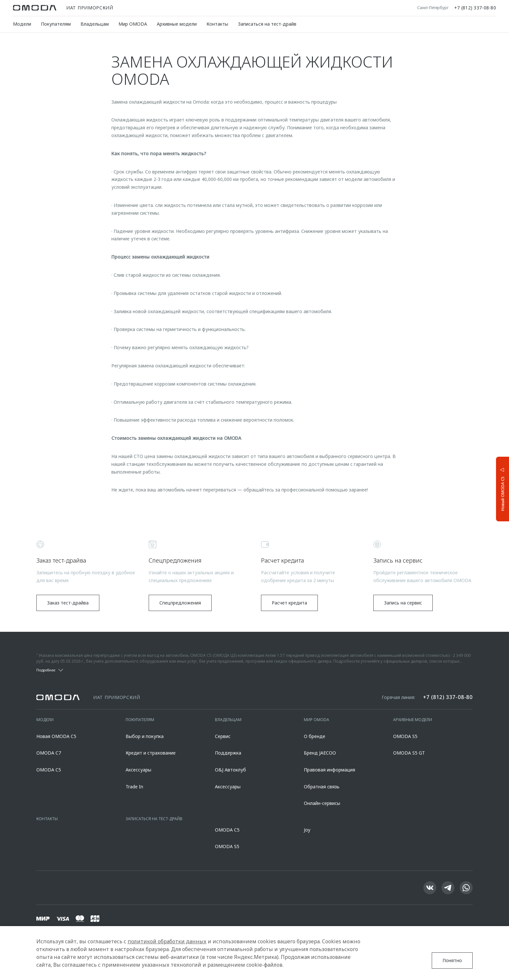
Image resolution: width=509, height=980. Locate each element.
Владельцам (95, 24)
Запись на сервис (403, 603)
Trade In (134, 787)
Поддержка (228, 753)
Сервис (223, 736)
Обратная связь (322, 787)
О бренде (315, 736)
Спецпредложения (180, 603)
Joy (307, 830)
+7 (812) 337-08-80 (475, 8)
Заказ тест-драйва (68, 603)
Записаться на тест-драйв (267, 24)
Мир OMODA (133, 24)
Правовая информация (329, 770)
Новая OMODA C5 (56, 736)
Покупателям (56, 24)
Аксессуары (138, 770)
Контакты (217, 24)
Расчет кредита (289, 603)
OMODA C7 (49, 753)
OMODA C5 (49, 770)
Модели (22, 24)
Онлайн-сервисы (322, 803)
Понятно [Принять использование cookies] (452, 960)
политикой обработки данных (167, 941)
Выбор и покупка (145, 736)
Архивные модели (177, 24)
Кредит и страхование (151, 753)
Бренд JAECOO (320, 753)
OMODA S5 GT (409, 753)
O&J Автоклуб (230, 770)
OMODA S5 (405, 736)
